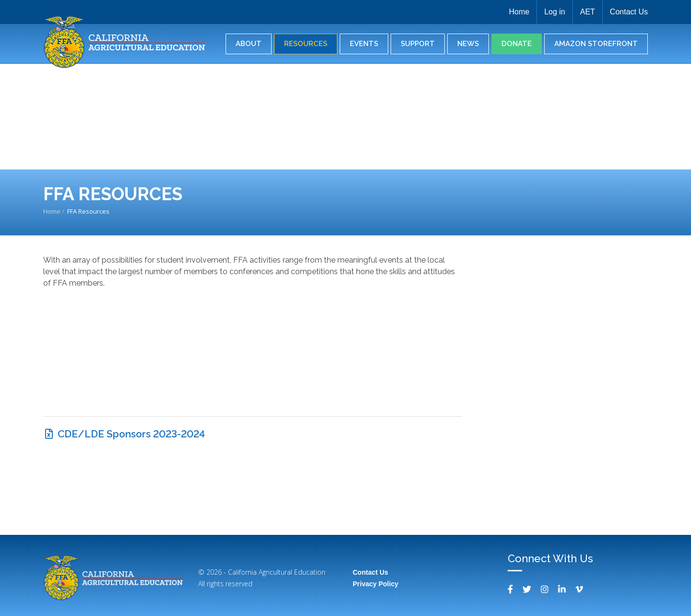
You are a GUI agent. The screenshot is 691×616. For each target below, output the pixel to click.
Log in (555, 12)
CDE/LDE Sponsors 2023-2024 (131, 434)
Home (519, 12)
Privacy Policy (375, 584)
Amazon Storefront (596, 44)
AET (588, 12)
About (249, 44)
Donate (517, 44)
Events (364, 44)
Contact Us (629, 12)
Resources (306, 44)
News (468, 44)
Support (418, 44)
